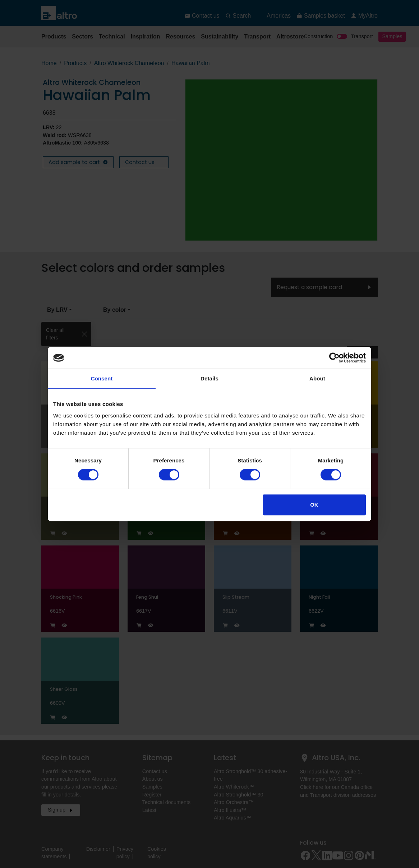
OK (314, 505)
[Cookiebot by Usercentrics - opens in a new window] (334, 358)
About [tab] (317, 378)
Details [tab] (209, 378)
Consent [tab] (102, 378)
